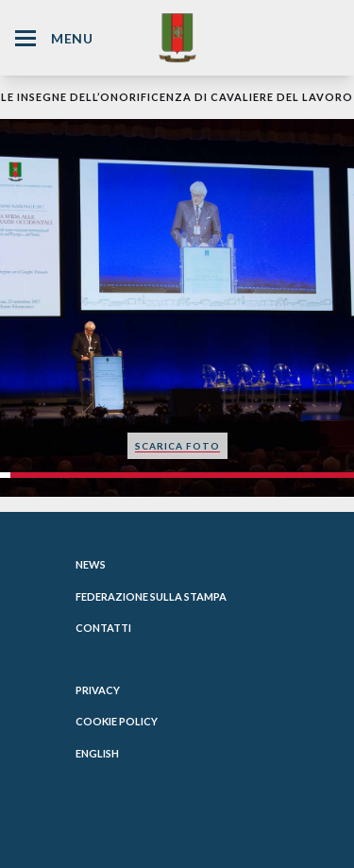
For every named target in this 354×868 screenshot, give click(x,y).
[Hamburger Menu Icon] (25, 38)
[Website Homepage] (177, 37)
